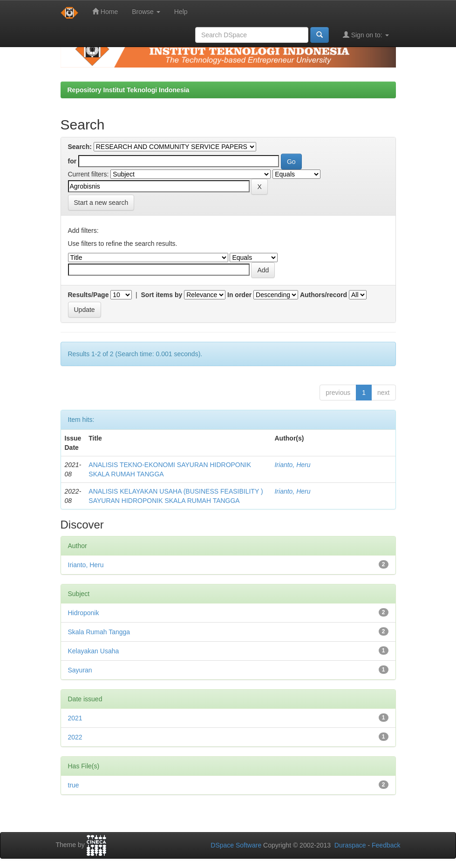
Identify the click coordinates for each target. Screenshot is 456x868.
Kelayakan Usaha (94, 651)
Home (105, 11)
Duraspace (350, 845)
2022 (75, 737)
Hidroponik (84, 613)
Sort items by (162, 295)
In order (239, 295)
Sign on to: (366, 35)
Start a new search (101, 203)
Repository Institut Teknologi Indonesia (129, 90)
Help (181, 12)
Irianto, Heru (292, 465)
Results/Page (88, 295)
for (72, 161)
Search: (80, 147)
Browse (146, 12)
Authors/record (323, 295)
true (74, 785)
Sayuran (80, 670)
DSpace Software (236, 845)
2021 (75, 718)
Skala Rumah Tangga (99, 632)
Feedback (386, 845)
